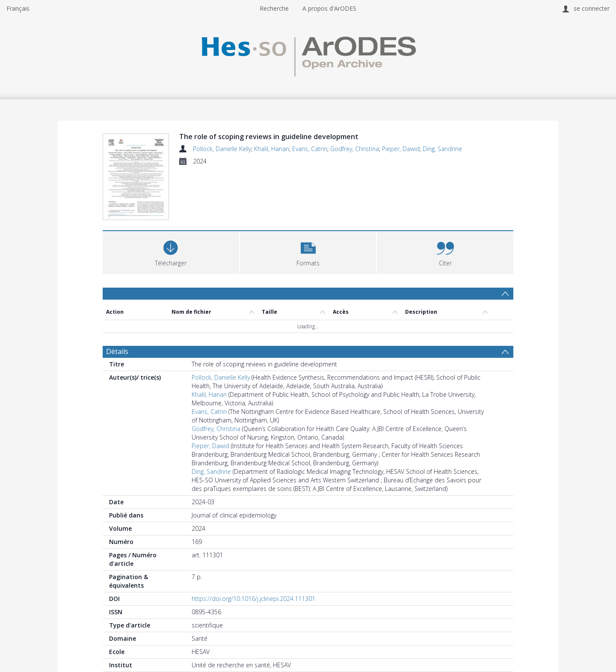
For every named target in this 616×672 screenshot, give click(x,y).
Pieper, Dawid (401, 149)
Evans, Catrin (310, 149)
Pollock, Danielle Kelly (222, 149)
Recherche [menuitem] (274, 8)
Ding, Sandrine (442, 149)
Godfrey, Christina (355, 149)
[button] (308, 251)
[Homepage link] (308, 54)
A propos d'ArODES (329, 8)
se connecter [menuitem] (592, 8)
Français (18, 8)
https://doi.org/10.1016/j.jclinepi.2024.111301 (253, 599)
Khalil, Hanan (272, 149)
